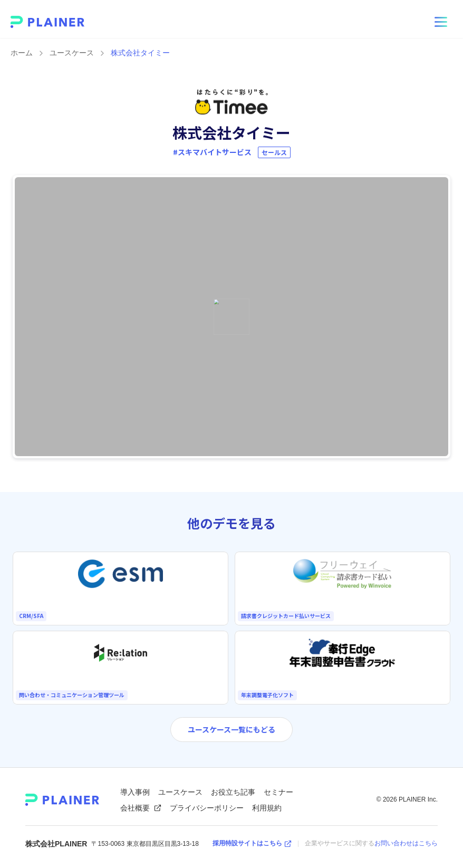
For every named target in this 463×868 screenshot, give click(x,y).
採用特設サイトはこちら (252, 843)
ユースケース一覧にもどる (231, 729)
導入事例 (135, 792)
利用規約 (267, 808)
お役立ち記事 (233, 792)
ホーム (22, 53)
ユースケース (72, 53)
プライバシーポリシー (207, 808)
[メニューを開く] (441, 22)
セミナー (278, 792)
